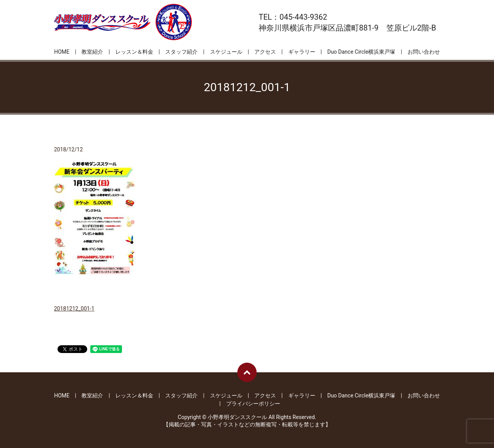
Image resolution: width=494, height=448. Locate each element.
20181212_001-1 (74, 309)
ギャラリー (302, 52)
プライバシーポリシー (253, 404)
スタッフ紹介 (181, 52)
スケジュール (226, 52)
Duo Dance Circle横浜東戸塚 (361, 52)
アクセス (265, 52)
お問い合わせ (424, 52)
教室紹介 (92, 52)
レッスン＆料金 (134, 52)
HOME (62, 52)
